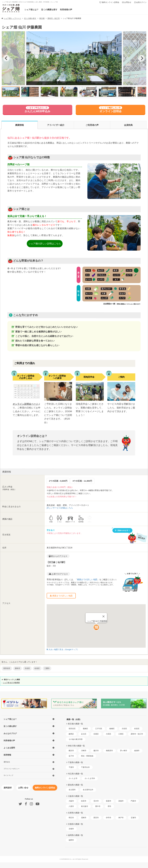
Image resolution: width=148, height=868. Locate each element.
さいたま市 (73, 778)
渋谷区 (124, 729)
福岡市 (71, 840)
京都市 (71, 829)
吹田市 (84, 801)
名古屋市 (72, 790)
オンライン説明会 (111, 110)
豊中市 (98, 806)
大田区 (109, 734)
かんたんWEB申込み (38, 110)
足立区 (84, 734)
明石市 (71, 818)
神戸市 (121, 818)
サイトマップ (8, 775)
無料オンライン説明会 (45, 788)
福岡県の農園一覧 (75, 835)
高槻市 (121, 801)
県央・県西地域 (87, 756)
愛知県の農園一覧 (75, 785)
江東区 (121, 734)
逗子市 (71, 756)
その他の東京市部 (76, 739)
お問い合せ (23, 788)
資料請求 (8, 788)
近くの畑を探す (10, 726)
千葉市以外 (85, 767)
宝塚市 (133, 818)
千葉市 (71, 767)
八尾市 (71, 806)
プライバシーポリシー (12, 769)
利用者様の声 (66, 10)
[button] (96, 622)
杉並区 (137, 729)
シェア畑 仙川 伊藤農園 (11, 683)
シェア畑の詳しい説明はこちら (45, 244)
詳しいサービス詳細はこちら (60, 508)
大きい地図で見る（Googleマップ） (63, 649)
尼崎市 (84, 818)
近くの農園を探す (49, 10)
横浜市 (71, 751)
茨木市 (96, 801)
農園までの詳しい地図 (87, 579)
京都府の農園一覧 (75, 824)
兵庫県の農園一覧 (75, 813)
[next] (142, 58)
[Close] (103, 611)
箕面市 (109, 801)
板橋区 (112, 729)
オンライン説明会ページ (25, 404)
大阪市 (71, 801)
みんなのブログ (10, 733)
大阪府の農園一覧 (75, 796)
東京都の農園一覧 (75, 724)
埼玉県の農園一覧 (75, 774)
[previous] (6, 58)
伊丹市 (109, 818)
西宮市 (96, 818)
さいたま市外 (90, 778)
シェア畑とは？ (32, 10)
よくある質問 (9, 748)
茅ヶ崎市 (124, 751)
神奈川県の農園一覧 (76, 746)
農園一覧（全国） (74, 719)
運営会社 (7, 762)
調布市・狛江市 (137, 734)
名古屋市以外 (88, 790)
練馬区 (71, 734)
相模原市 (109, 751)
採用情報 (7, 755)
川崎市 (84, 751)
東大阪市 (85, 806)
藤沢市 (96, 751)
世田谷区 (72, 729)
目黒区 (96, 734)
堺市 (109, 806)
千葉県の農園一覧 (75, 762)
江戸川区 (99, 729)
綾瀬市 (137, 751)
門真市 (133, 801)
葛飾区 (85, 729)
